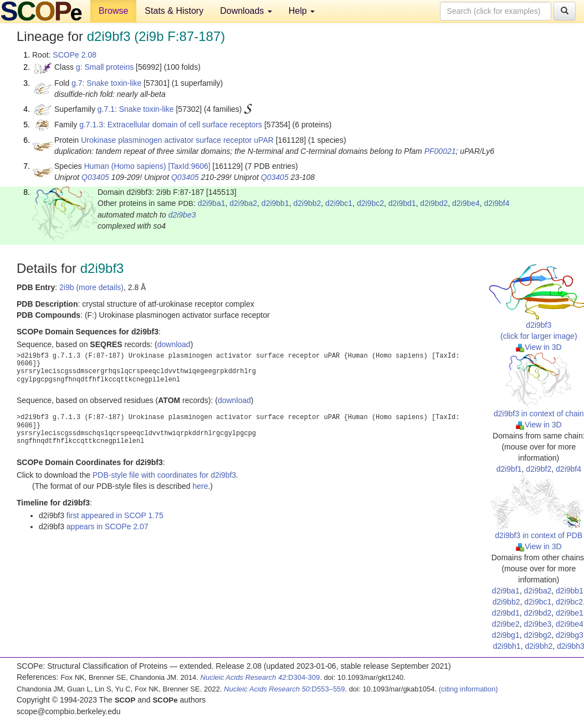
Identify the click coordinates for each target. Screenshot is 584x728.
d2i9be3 (182, 215)
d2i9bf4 (497, 203)
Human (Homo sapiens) (125, 166)
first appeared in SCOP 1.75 (115, 515)
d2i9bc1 (339, 203)
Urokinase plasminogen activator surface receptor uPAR (177, 140)
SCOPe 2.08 (75, 55)
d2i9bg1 (506, 635)
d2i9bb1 (275, 203)
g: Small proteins (105, 67)
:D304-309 (260, 677)
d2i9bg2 (537, 635)
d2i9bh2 (539, 646)
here (200, 486)
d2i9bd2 (434, 203)
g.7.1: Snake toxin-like (136, 109)
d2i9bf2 (539, 469)
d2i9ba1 (212, 203)
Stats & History (174, 11)
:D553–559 (285, 689)
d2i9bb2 (307, 203)
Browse (113, 11)
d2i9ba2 (243, 203)
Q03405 (95, 177)
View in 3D (539, 347)
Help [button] (302, 11)
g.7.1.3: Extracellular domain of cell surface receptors (171, 125)
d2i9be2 (506, 624)
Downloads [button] (246, 11)
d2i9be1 (570, 613)
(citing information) (468, 689)
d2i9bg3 (570, 635)
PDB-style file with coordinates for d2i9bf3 (164, 475)
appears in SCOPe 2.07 (107, 526)
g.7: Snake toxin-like (106, 83)
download (174, 344)
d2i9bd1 (402, 203)
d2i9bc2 (370, 203)
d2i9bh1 (507, 646)
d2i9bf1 (509, 469)
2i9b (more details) (91, 287)
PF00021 (440, 151)
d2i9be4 (466, 203)
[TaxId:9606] (189, 166)
